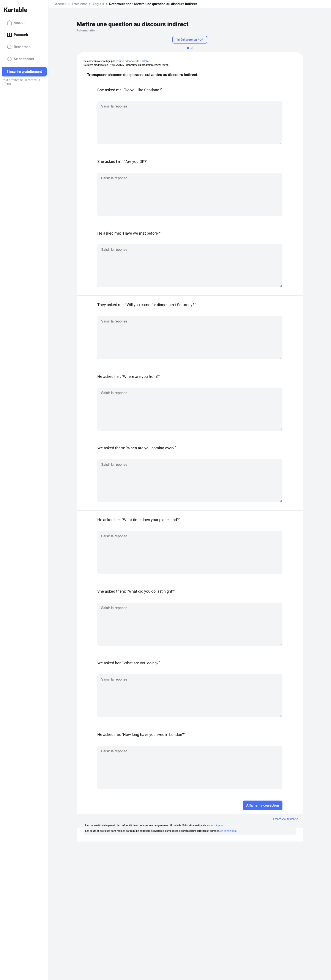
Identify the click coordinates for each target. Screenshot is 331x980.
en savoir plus (215, 825)
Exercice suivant (285, 819)
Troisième (79, 4)
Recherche (19, 47)
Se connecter (21, 59)
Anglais (98, 4)
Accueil (16, 23)
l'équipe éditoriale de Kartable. (133, 61)
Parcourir (18, 35)
